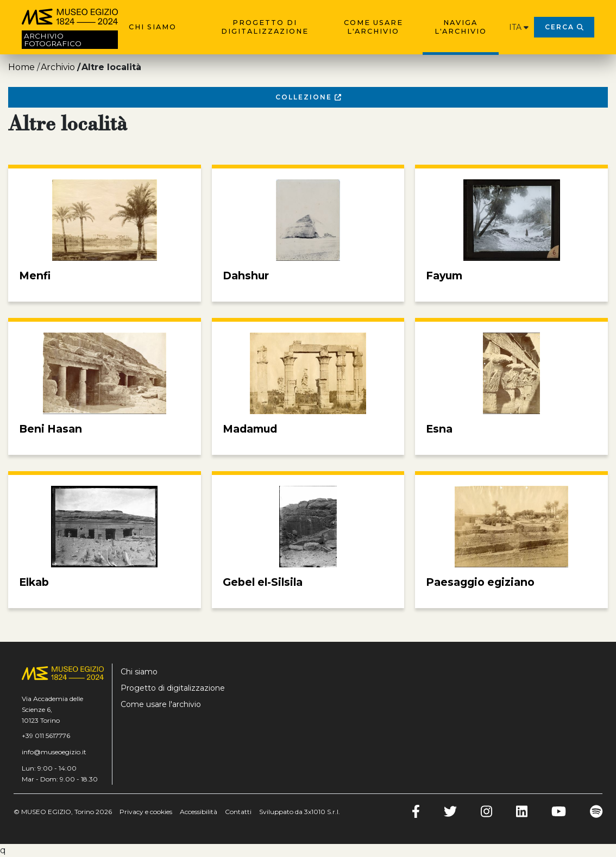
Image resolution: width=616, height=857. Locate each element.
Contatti (238, 812)
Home (21, 67)
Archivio (58, 67)
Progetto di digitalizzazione (265, 27)
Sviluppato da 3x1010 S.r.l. (300, 812)
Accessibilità (199, 812)
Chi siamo (153, 27)
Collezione (308, 97)
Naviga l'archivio (461, 27)
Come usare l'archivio (373, 27)
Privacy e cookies (146, 812)
